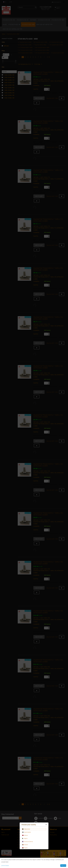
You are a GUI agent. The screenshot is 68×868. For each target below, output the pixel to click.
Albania (25, 835)
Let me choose (5, 866)
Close (46, 825)
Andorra (25, 845)
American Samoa (27, 842)
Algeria (25, 838)
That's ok (63, 866)
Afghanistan (26, 829)
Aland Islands (26, 832)
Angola (25, 848)
